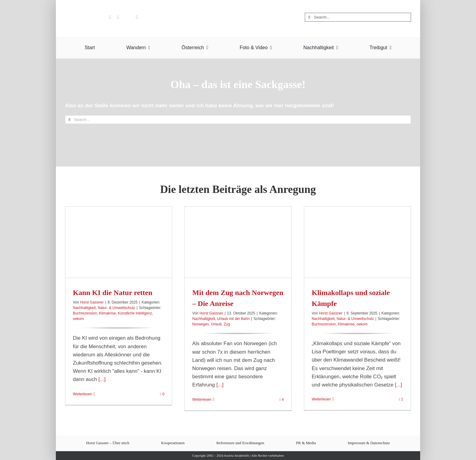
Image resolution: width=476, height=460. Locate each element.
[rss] (137, 17)
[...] (101, 379)
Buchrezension (85, 313)
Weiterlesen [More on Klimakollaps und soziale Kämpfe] (321, 399)
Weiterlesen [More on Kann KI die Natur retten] (82, 394)
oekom (78, 319)
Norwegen (201, 324)
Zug (227, 324)
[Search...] (358, 17)
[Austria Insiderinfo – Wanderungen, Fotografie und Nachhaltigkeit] (238, 6)
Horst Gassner (92, 302)
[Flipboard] (127, 17)
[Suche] (309, 17)
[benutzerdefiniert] (101, 17)
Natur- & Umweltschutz (116, 308)
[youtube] (110, 17)
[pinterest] (118, 17)
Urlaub (216, 324)
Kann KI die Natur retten (113, 293)
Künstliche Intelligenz (135, 313)
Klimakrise (107, 313)
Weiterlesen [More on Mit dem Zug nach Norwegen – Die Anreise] (202, 400)
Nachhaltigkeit (84, 308)
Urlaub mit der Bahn (233, 319)
